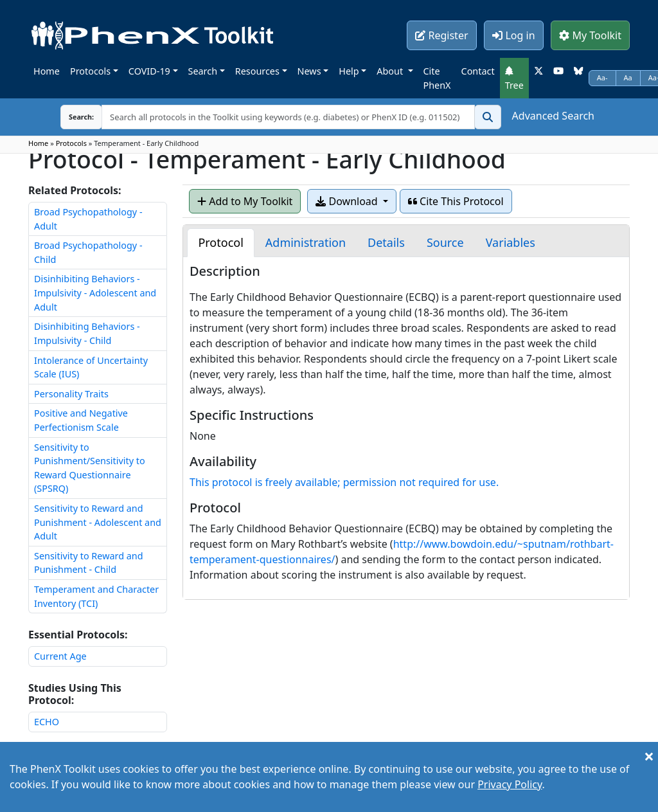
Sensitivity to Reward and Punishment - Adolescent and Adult (98, 522)
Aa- (602, 77)
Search (203, 71)
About (391, 71)
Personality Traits (71, 394)
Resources (257, 71)
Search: (71, 117)
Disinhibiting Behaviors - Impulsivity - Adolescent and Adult (95, 293)
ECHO (47, 722)
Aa (628, 77)
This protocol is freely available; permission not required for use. (344, 482)
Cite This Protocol (456, 201)
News (309, 71)
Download (348, 201)
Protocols (90, 71)
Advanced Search (553, 116)
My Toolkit (590, 35)
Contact (478, 71)
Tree (514, 78)
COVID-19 (149, 71)
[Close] (649, 756)
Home (47, 71)
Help (349, 71)
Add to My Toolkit (245, 201)
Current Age (60, 656)
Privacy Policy (510, 784)
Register (441, 35)
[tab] (220, 243)
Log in (513, 35)
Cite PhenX (437, 78)
